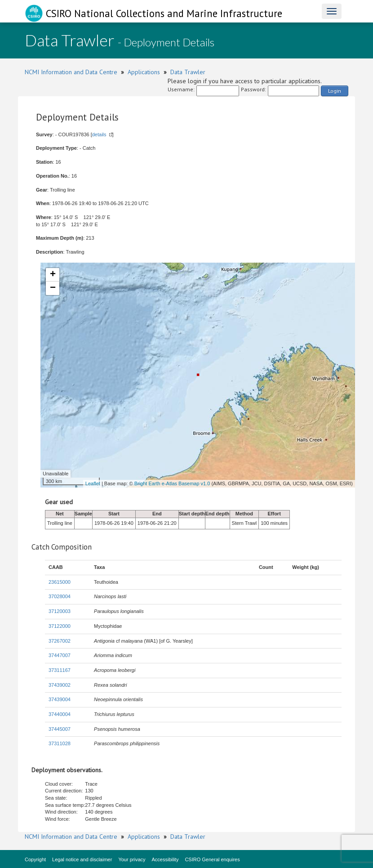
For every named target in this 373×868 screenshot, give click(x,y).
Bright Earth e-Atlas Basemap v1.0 (172, 483)
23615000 (60, 582)
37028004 (60, 596)
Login (335, 91)
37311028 (60, 743)
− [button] (53, 288)
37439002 (60, 685)
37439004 (60, 699)
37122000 (60, 626)
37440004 (60, 714)
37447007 (60, 655)
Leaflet (93, 483)
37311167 (60, 670)
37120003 (60, 611)
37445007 (60, 729)
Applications (144, 72)
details (99, 134)
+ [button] (53, 275)
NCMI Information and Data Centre (71, 72)
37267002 (60, 641)
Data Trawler (188, 72)
